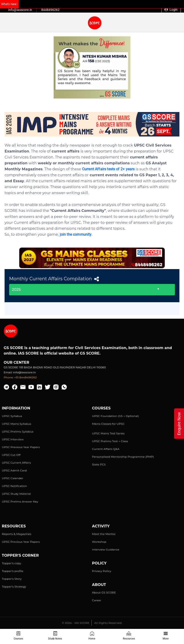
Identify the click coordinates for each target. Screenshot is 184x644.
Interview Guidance (106, 549)
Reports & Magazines (17, 534)
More (166, 636)
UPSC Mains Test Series (108, 433)
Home (92, 636)
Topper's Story (12, 579)
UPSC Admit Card (14, 470)
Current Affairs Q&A (106, 449)
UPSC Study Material (16, 494)
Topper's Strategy (14, 587)
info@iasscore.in (20, 10)
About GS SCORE (104, 592)
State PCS (99, 464)
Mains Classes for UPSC (108, 424)
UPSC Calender (12, 478)
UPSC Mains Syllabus (16, 424)
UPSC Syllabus (12, 416)
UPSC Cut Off (11, 455)
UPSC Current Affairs (16, 463)
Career (97, 600)
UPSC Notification (14, 486)
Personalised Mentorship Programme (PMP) (123, 457)
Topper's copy (11, 563)
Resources (129, 636)
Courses (18, 636)
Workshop (99, 542)
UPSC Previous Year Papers (21, 447)
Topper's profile (13, 571)
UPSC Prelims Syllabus (18, 432)
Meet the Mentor (104, 534)
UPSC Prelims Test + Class (110, 441)
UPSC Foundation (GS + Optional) (116, 416)
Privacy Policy (102, 571)
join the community (76, 234)
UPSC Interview (13, 439)
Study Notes (55, 636)
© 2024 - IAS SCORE (76, 623)
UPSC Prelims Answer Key (20, 501)
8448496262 (50, 10)
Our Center (16, 362)
